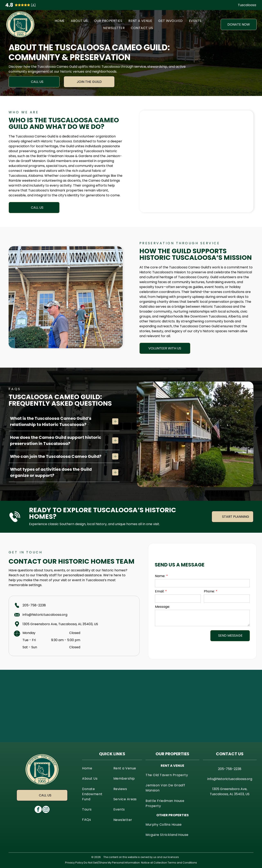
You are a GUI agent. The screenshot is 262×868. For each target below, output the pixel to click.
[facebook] (38, 810)
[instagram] (46, 810)
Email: (160, 591)
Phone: (209, 591)
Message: (162, 607)
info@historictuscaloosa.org (45, 615)
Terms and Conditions (182, 863)
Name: (160, 576)
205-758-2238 (34, 605)
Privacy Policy (74, 863)
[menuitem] (60, 21)
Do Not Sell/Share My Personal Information (112, 863)
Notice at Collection (154, 863)
